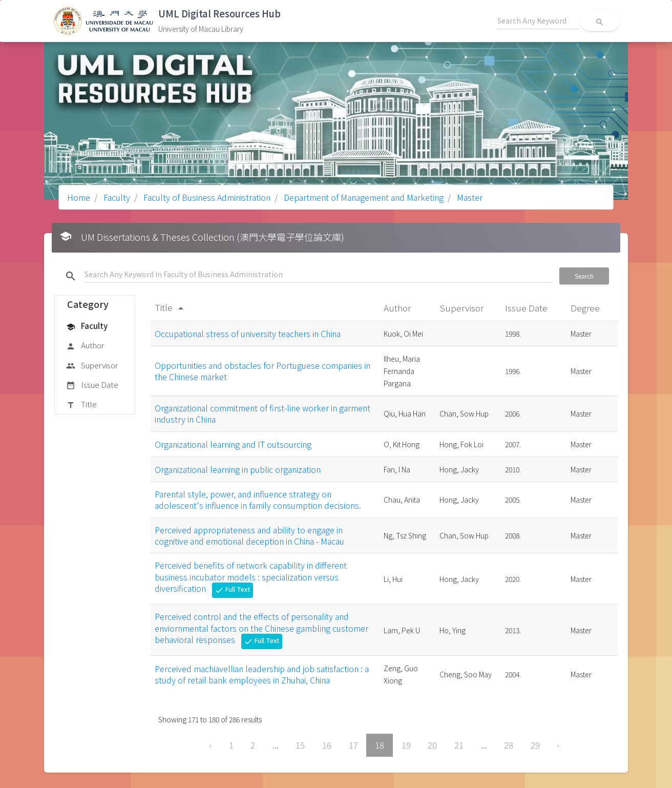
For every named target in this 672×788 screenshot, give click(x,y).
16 (327, 745)
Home (79, 197)
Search (584, 276)
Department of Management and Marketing (363, 197)
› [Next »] (558, 745)
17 (353, 745)
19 (406, 745)
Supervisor (92, 366)
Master (469, 197)
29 (535, 745)
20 (432, 745)
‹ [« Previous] (210, 745)
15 (300, 745)
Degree (586, 308)
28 (509, 745)
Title (81, 405)
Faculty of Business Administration (206, 197)
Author (85, 346)
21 (459, 745)
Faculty (116, 197)
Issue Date (92, 385)
